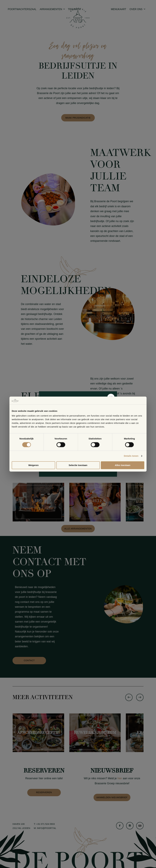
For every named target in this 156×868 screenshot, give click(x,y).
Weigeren (33, 465)
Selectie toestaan (78, 465)
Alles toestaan (123, 465)
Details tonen (131, 456)
